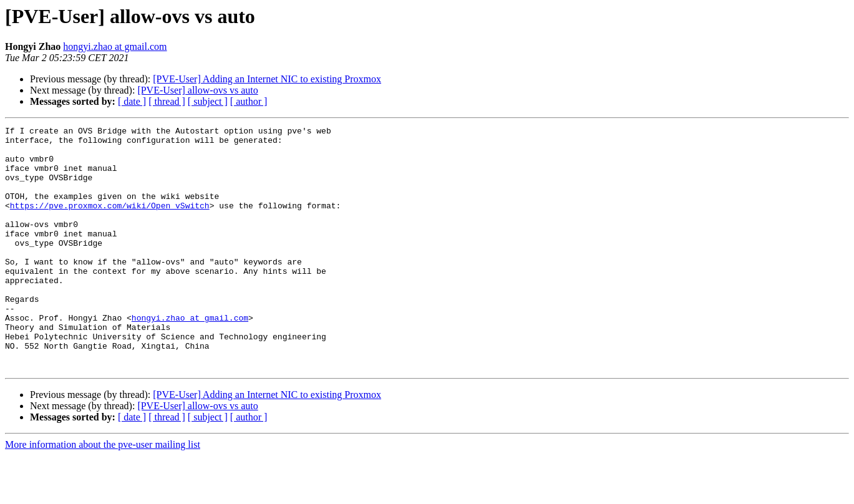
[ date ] (132, 101)
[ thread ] (167, 101)
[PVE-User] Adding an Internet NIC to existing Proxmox (267, 79)
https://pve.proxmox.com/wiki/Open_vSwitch (110, 222)
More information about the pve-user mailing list (103, 493)
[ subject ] (208, 101)
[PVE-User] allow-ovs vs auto (197, 90)
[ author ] (249, 101)
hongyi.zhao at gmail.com (115, 46)
